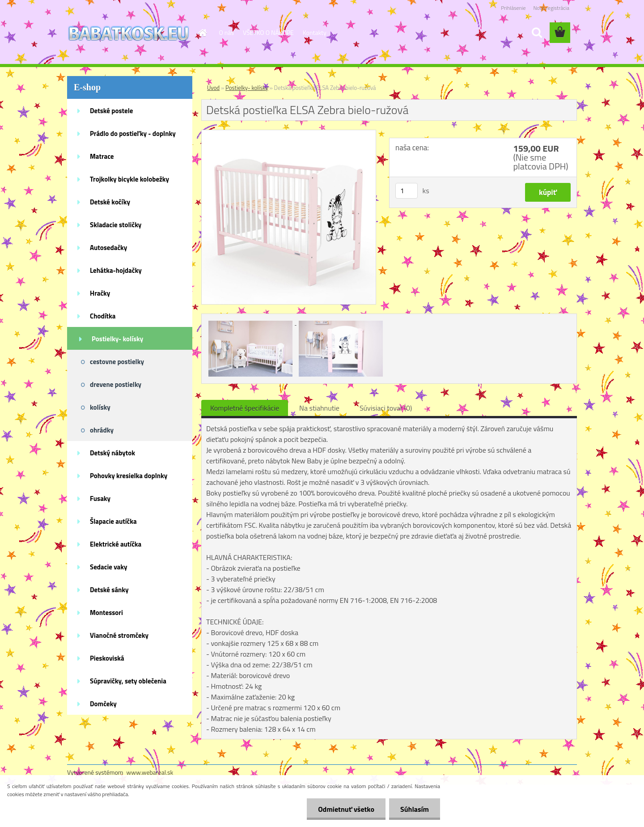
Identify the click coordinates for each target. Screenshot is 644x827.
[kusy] (407, 191)
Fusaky (100, 498)
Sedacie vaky (109, 567)
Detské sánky (109, 590)
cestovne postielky (117, 362)
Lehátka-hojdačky (116, 270)
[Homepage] (202, 33)
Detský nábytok (112, 453)
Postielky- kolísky (117, 339)
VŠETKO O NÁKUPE (268, 32)
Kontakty (315, 32)
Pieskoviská (107, 658)
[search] (537, 33)
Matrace (102, 156)
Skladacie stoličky (116, 225)
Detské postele (111, 111)
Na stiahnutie (319, 408)
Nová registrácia (551, 8)
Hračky (100, 293)
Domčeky (103, 704)
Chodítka (103, 316)
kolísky (100, 407)
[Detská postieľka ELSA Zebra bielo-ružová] (289, 134)
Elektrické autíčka (116, 544)
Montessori (106, 613)
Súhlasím (415, 809)
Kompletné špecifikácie (245, 408)
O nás (227, 32)
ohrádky (102, 430)
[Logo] (129, 33)
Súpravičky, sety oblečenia (128, 681)
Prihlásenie (513, 8)
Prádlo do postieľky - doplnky (133, 134)
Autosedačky (108, 248)
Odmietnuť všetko (346, 809)
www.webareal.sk (150, 772)
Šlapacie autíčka (113, 521)
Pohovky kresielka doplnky (129, 476)
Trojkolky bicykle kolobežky (129, 179)
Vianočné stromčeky (119, 635)
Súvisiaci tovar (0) (386, 408)
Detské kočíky (110, 202)
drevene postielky (116, 384)
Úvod (213, 88)
